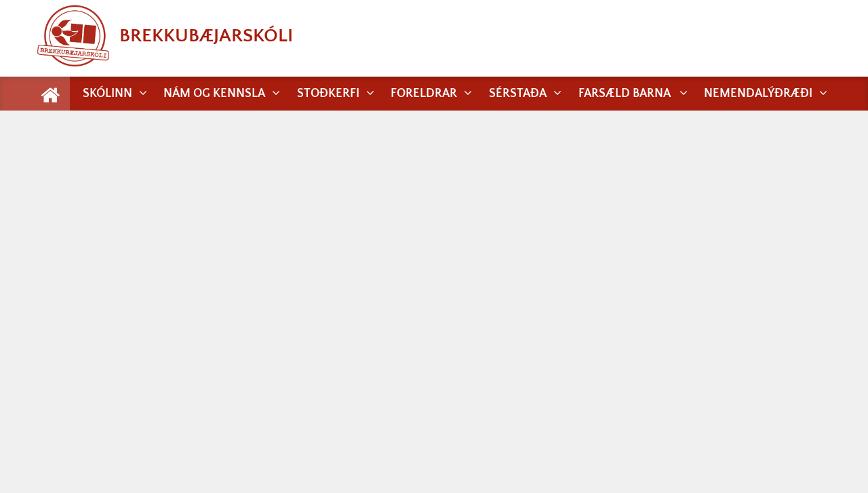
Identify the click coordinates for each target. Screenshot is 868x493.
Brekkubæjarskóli (165, 36)
